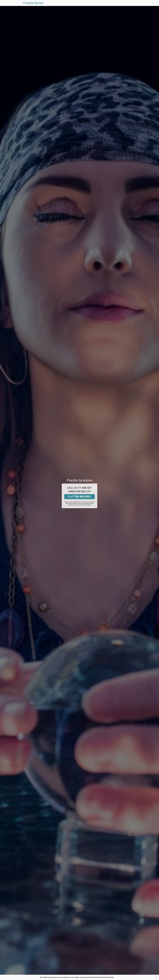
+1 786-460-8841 (79, 497)
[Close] (156, 977)
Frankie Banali (33, 3)
